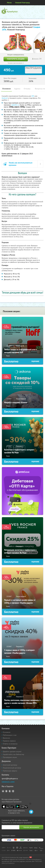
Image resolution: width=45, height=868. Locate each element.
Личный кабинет (42, 3)
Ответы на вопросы (10, 744)
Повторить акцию (16, 59)
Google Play (22, 807)
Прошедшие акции (10, 757)
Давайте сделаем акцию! (12, 751)
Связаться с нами (8, 782)
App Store (8, 807)
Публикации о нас (10, 735)
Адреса (17, 89)
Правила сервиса (9, 741)
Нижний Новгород (22, 3)
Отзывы (27, 89)
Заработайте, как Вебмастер (13, 754)
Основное (6, 89)
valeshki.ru (15, 105)
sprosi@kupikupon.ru (10, 779)
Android (5, 98)
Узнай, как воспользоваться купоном (21, 164)
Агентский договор (10, 765)
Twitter (10, 791)
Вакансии (6, 738)
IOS (33, 96)
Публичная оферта (10, 771)
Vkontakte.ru (6, 791)
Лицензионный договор (12, 768)
